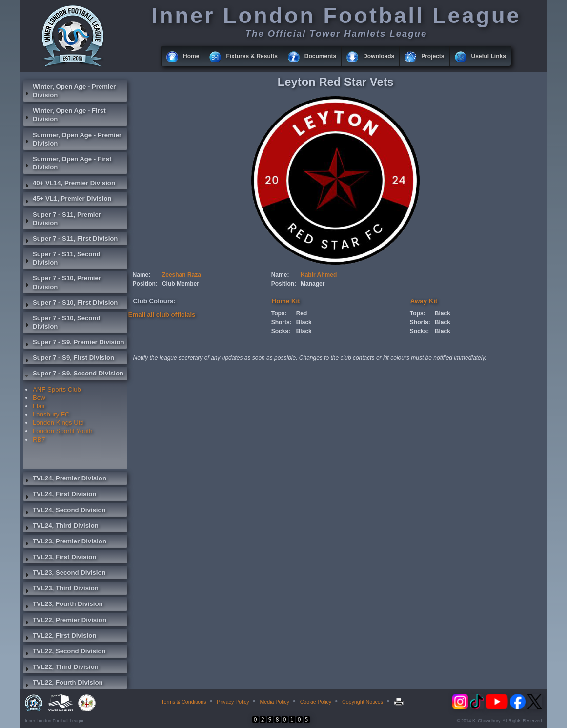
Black (304, 322)
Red (302, 313)
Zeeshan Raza (182, 275)
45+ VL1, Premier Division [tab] (67, 200)
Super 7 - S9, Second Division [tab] (73, 374)
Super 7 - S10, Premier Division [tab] (62, 282)
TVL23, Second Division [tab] (64, 574)
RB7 (39, 440)
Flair (39, 406)
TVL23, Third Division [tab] (61, 589)
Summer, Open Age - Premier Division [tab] (72, 139)
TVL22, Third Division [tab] (61, 668)
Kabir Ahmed (319, 275)
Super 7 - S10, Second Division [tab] (62, 322)
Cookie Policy (316, 702)
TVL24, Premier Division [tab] (65, 479)
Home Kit (286, 301)
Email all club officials (162, 315)
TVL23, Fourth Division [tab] (63, 605)
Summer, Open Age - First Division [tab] (67, 163)
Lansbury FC (51, 414)
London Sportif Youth (62, 431)
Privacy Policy (233, 702)
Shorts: (282, 322)
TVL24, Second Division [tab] (64, 511)
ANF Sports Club (57, 389)
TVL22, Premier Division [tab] (65, 621)
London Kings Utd (58, 423)
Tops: (279, 313)
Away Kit (424, 301)
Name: (142, 275)
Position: (145, 284)
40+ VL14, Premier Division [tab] (69, 184)
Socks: (281, 331)
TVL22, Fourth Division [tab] (63, 684)
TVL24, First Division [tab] (60, 495)
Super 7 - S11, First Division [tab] (70, 240)
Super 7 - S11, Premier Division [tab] (62, 219)
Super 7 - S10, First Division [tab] (70, 304)
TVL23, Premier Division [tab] (65, 542)
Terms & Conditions (183, 702)
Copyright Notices (363, 702)
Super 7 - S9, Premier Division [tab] (74, 343)
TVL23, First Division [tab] (60, 558)
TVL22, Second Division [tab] (64, 652)
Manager (313, 284)
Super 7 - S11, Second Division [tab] (62, 258)
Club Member (181, 284)
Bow (39, 398)
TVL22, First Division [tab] (60, 637)
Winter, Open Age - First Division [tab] (64, 115)
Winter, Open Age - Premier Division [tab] (69, 91)
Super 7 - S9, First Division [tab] (69, 359)
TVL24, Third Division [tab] (61, 527)
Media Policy (274, 702)
